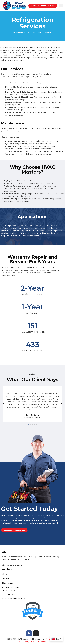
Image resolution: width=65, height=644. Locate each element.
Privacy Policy (24, 642)
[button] (61, 6)
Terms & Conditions (39, 642)
